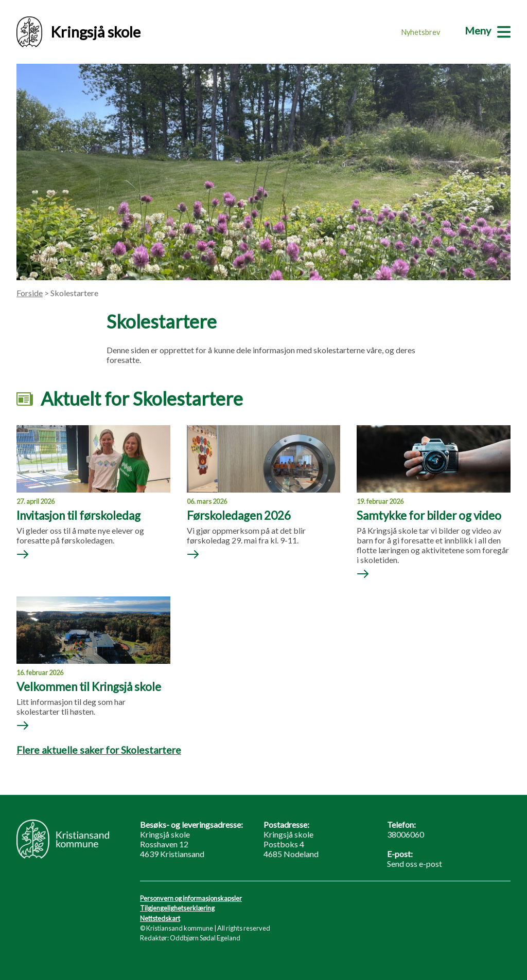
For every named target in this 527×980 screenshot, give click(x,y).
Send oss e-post (415, 864)
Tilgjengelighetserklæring (177, 908)
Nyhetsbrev (421, 32)
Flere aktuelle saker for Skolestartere (99, 750)
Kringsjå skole (78, 32)
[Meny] (488, 30)
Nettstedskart (160, 918)
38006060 (406, 834)
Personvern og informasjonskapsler (191, 898)
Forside (30, 293)
